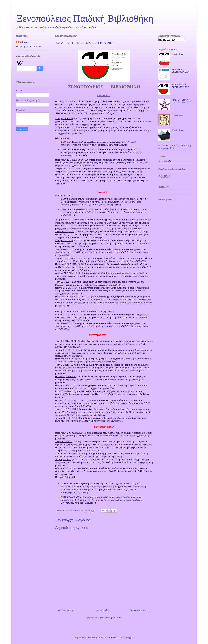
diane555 (113, 638)
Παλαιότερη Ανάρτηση (140, 610)
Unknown (24, 42)
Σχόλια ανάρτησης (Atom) (110, 618)
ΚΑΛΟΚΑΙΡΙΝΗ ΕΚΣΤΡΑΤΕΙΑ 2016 (181, 71)
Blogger (129, 638)
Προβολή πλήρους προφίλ (29, 46)
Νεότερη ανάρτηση (66, 610)
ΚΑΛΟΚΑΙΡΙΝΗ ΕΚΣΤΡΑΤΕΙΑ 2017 (181, 86)
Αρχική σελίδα (102, 610)
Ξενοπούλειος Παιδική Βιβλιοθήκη (85, 18)
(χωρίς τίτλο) (178, 54)
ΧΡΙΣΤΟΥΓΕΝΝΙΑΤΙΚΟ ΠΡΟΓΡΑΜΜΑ (182, 101)
